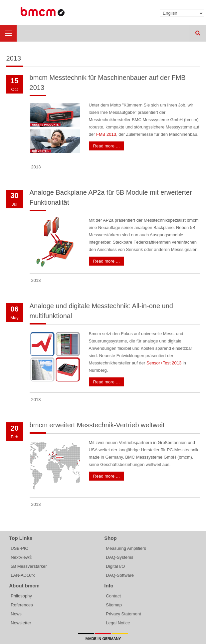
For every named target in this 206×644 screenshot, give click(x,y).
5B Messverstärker (29, 566)
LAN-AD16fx (23, 575)
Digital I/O (115, 566)
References (22, 605)
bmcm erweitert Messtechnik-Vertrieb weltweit (97, 425)
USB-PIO (19, 548)
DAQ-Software (120, 575)
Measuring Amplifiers (126, 548)
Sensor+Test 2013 (164, 363)
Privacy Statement (123, 614)
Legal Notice (118, 623)
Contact (113, 596)
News (16, 614)
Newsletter (21, 623)
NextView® (21, 557)
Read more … (107, 146)
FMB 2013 (106, 134)
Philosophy (21, 596)
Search (198, 33)
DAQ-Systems (119, 557)
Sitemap (114, 605)
